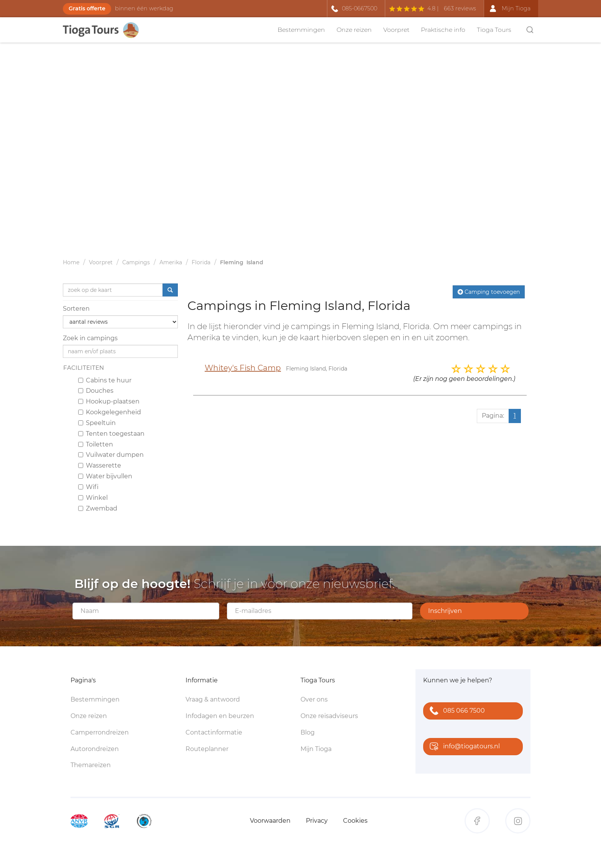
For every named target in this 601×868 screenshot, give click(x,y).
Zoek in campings (90, 338)
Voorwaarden (270, 821)
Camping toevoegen (489, 292)
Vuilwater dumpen (111, 455)
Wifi (88, 487)
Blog (308, 732)
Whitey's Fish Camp (243, 368)
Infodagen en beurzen (220, 716)
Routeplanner (207, 749)
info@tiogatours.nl (463, 747)
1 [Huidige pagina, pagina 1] (515, 416)
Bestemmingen (301, 30)
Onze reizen (354, 30)
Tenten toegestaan (111, 434)
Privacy (317, 821)
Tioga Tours (494, 30)
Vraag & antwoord (213, 699)
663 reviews (460, 8)
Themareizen (91, 765)
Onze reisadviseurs (329, 716)
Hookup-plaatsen (109, 401)
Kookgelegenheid (110, 412)
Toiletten (96, 444)
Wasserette (100, 465)
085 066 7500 (456, 711)
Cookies (355, 821)
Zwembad (98, 508)
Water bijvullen (105, 476)
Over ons (314, 699)
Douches (96, 391)
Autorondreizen (95, 749)
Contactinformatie (214, 732)
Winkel (93, 498)
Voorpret (396, 30)
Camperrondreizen (100, 732)
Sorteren (76, 309)
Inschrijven (445, 611)
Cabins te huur (105, 380)
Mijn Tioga (316, 749)
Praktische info (443, 30)
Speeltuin (97, 423)
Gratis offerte (87, 8)
